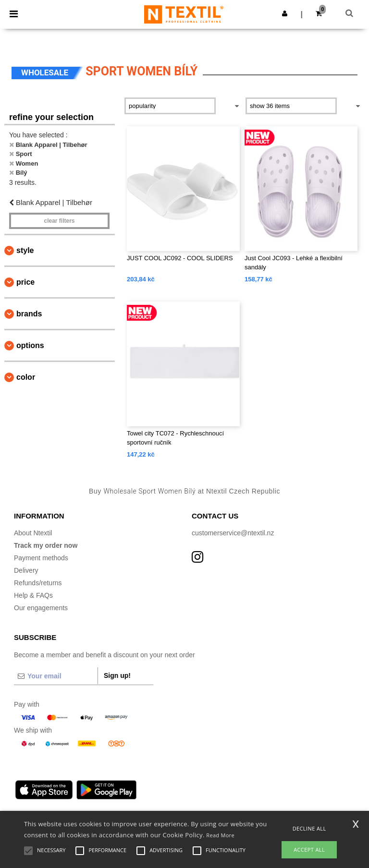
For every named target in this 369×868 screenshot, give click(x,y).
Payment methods (41, 558)
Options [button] (30, 345)
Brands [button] (29, 314)
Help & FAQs (33, 595)
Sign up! (117, 675)
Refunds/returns (38, 583)
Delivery (26, 570)
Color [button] (26, 377)
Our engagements (41, 608)
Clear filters (59, 221)
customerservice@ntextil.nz (233, 533)
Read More (220, 835)
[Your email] (56, 676)
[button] (285, 13)
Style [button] (25, 250)
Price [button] (25, 282)
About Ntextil (33, 533)
